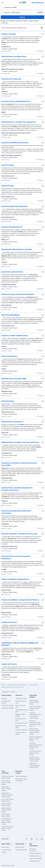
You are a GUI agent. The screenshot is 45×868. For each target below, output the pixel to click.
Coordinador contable (8, 708)
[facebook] (26, 839)
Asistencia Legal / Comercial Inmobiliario (18, 294)
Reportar (40, 51)
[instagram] (32, 839)
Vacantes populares (21, 776)
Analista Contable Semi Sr (12, 227)
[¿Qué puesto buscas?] (22, 7)
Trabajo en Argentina (36, 853)
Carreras (4, 852)
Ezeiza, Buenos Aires (21, 723)
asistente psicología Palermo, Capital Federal (35, 708)
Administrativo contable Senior (14, 56)
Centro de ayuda (6, 850)
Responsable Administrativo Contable (17, 249)
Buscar (23, 17)
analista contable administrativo (15, 336)
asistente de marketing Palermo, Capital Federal (35, 765)
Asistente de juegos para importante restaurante (16, 512)
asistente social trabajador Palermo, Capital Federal (35, 759)
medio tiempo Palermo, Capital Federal (6, 789)
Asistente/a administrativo (12, 272)
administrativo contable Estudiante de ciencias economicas (17, 489)
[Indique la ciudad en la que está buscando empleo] (22, 12)
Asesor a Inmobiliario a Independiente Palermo (20, 600)
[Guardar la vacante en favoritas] (43, 34)
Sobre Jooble (5, 847)
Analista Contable (9, 34)
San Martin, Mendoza (22, 730)
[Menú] (3, 3)
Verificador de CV (35, 861)
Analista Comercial (9, 622)
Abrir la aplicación (38, 3)
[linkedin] (42, 839)
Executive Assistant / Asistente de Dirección (19, 534)
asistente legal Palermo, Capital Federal (34, 702)
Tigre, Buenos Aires (21, 698)
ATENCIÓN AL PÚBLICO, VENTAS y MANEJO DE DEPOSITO (20, 644)
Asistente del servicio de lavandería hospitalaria (16, 557)
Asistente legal (8, 165)
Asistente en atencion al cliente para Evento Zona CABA (19, 464)
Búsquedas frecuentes (10, 692)
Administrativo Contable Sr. (13, 422)
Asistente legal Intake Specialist (15, 206)
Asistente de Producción (11, 79)
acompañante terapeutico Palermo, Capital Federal (7, 795)
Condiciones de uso (35, 856)
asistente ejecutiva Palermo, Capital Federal (35, 753)
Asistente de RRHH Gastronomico (15, 143)
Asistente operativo (9, 356)
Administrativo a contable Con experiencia (19, 122)
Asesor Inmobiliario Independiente (15, 579)
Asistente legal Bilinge (11, 315)
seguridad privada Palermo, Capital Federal (6, 810)
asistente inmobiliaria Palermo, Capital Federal (36, 739)
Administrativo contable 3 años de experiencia (20, 442)
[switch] (42, 28)
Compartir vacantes (21, 850)
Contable (4, 698)
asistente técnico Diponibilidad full (16, 101)
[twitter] (37, 839)
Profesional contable (7, 705)
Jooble (12, 866)
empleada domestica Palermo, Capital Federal (7, 828)
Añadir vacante (20, 847)
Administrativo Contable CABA (14, 379)
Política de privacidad (36, 858)
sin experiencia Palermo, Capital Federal (6, 782)
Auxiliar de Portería (9, 664)
